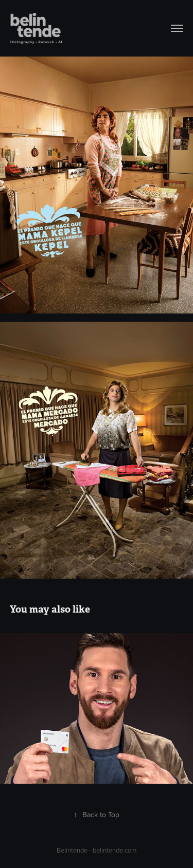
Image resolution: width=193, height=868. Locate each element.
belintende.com (115, 850)
